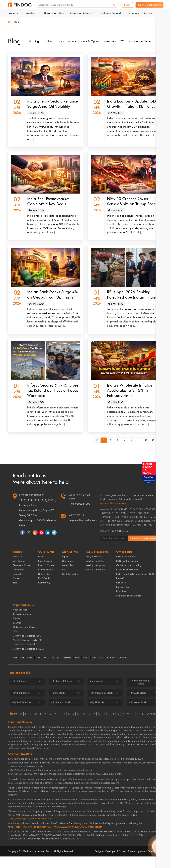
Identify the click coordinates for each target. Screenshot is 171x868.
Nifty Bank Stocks (21, 704)
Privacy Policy (123, 599)
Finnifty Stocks (58, 704)
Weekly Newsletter (95, 573)
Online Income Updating (129, 577)
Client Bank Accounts (127, 581)
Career (148, 13)
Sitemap (17, 630)
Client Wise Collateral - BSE (27, 647)
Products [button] (13, 13)
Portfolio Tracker (70, 586)
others (151, 725)
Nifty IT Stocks (97, 714)
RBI (94, 669)
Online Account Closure (25, 639)
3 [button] (118, 452)
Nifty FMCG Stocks (21, 714)
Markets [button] (31, 13)
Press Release (45, 573)
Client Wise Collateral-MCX (27, 656)
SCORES (17, 634)
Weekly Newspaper (96, 577)
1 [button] (104, 452)
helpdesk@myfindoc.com (83, 532)
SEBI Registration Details (129, 607)
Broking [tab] (49, 41)
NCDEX (56, 669)
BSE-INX (111, 669)
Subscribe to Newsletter (143, 550)
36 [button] (146, 452)
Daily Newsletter (94, 568)
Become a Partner (55, 13)
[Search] (116, 5)
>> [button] (160, 452)
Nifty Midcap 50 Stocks (101, 704)
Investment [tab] (114, 41)
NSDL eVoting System (127, 573)
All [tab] (30, 41)
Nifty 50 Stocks (19, 693)
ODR (15, 643)
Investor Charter (47, 577)
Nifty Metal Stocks (138, 714)
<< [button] (97, 452)
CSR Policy (121, 594)
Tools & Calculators (96, 581)
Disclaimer (121, 603)
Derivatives (68, 573)
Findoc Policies (20, 621)
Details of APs (45, 586)
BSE (22, 669)
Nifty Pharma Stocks (61, 714)
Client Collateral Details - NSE (28, 652)
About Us (18, 568)
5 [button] (132, 452)
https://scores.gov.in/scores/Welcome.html (30, 830)
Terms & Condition (22, 626)
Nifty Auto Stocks (137, 704)
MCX (46, 669)
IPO (64, 581)
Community (132, 13)
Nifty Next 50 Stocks (61, 693)
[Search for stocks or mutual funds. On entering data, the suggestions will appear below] (82, 5)
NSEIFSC (67, 669)
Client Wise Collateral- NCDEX (28, 660)
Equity (65, 568)
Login (127, 5)
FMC (78, 669)
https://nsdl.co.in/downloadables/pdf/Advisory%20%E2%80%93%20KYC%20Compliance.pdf (55, 838)
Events (41, 568)
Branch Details (46, 581)
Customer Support (110, 13)
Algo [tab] (38, 41)
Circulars (123, 669)
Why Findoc (19, 573)
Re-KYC (120, 590)
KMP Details (44, 590)
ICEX (101, 669)
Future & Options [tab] (93, 41)
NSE (15, 669)
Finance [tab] (73, 41)
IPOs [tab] (127, 41)
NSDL (86, 669)
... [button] (139, 452)
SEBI (38, 669)
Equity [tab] (61, 41)
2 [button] (111, 452)
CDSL (30, 669)
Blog (17, 22)
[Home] (9, 21)
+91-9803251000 (80, 515)
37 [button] (153, 452)
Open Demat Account (149, 5)
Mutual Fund (69, 577)
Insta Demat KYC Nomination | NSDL (136, 586)
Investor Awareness (126, 568)
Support (17, 586)
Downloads (19, 581)
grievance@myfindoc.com (113, 515)
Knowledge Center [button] (80, 13)
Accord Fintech (147, 863)
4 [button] (125, 452)
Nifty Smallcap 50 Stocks (141, 694)
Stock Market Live (99, 693)
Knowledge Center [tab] (146, 41)
